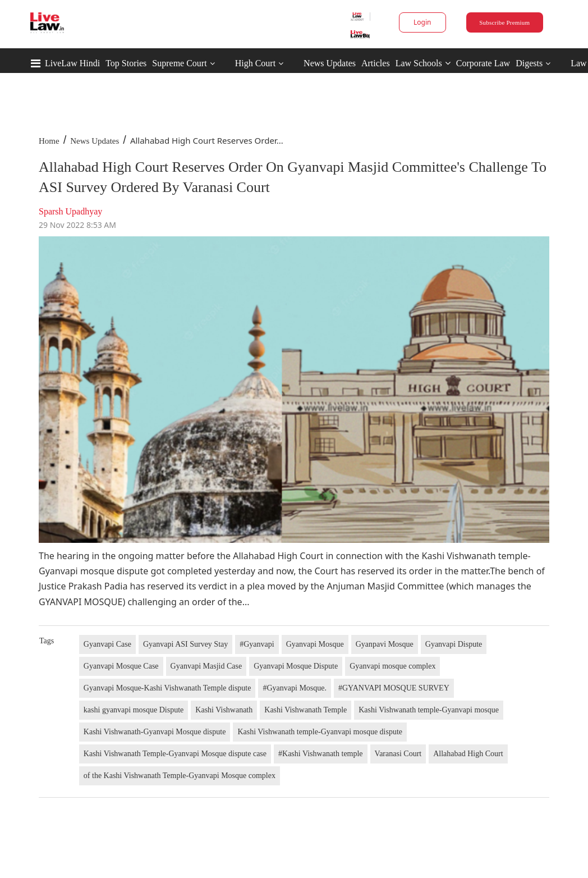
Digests (529, 63)
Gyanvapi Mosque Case (121, 666)
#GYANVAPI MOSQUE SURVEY (394, 688)
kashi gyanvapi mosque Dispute (134, 710)
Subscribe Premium (504, 22)
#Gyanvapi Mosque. (295, 688)
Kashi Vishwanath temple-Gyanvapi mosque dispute (320, 732)
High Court (255, 63)
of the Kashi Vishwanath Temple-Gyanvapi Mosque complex (180, 776)
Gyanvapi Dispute (454, 644)
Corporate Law (483, 63)
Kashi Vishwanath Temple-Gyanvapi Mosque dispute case (175, 754)
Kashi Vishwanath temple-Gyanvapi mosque (429, 710)
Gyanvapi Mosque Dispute (296, 666)
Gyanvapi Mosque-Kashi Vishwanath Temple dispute (167, 688)
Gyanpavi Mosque (385, 644)
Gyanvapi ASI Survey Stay (185, 644)
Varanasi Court (398, 754)
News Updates (330, 63)
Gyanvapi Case (107, 644)
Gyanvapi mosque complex (392, 666)
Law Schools (423, 63)
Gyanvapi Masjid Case (206, 666)
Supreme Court (179, 63)
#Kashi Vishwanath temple (321, 754)
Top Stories (126, 63)
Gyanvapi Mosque (315, 644)
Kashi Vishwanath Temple (306, 710)
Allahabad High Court (468, 754)
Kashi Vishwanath (224, 710)
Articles (376, 63)
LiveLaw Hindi (72, 63)
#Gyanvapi (257, 644)
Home (49, 141)
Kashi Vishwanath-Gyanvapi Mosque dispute (155, 732)
